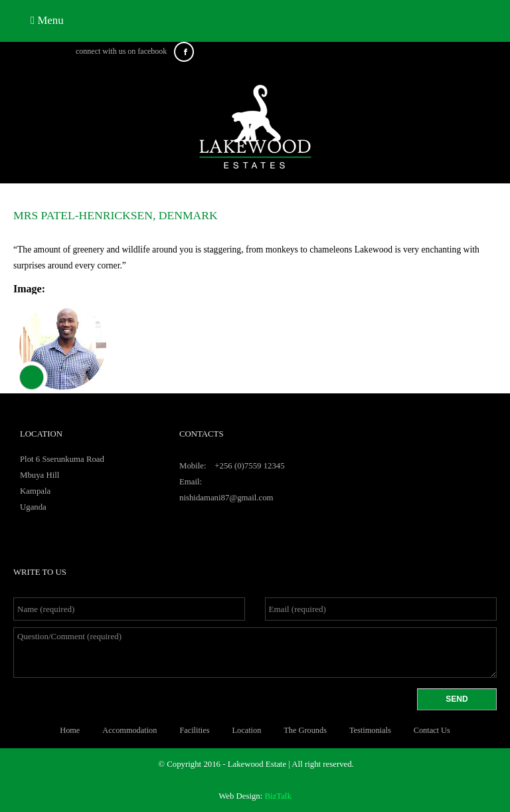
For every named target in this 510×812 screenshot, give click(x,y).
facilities (194, 730)
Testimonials (370, 730)
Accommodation (129, 730)
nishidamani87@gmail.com (226, 498)
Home (70, 730)
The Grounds (305, 730)
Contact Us (432, 730)
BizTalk (278, 796)
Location (247, 730)
